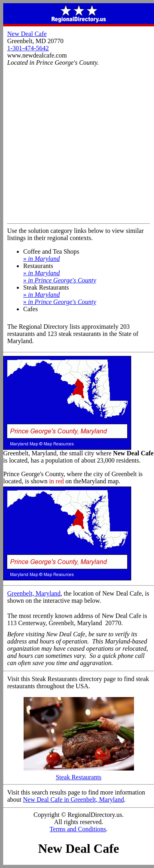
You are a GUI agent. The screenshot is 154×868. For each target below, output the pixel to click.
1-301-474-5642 (28, 48)
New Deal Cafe (27, 34)
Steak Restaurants (79, 774)
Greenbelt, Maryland (34, 593)
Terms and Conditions (78, 829)
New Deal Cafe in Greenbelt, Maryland (74, 799)
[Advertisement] (75, 144)
